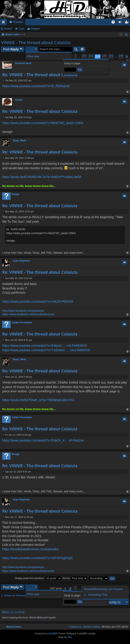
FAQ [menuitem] (115, 23)
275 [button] (91, 56)
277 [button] (104, 56)
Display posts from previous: (38, 578)
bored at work (23, 63)
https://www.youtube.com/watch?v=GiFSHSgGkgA (37, 558)
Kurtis (19, 100)
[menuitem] (91, 627)
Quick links (4, 23)
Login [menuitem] (121, 23)
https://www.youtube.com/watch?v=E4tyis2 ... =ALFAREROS (45, 346)
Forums (18, 22)
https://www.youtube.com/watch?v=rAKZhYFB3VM (38, 302)
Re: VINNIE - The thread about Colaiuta (40, 75)
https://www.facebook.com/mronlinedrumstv (28, 314)
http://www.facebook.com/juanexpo (23, 311)
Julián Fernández (22, 322)
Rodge (16, 194)
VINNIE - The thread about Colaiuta (36, 42)
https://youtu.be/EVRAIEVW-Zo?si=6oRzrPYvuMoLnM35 (42, 177)
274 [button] (84, 56)
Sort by (75, 578)
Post (11, 49)
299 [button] (121, 56)
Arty (70, 637)
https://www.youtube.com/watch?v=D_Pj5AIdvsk (36, 86)
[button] (127, 57)
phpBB (52, 633)
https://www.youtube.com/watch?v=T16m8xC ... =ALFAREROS (46, 350)
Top (128, 92)
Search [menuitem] (127, 35)
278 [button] (111, 56)
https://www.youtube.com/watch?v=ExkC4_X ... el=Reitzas (43, 440)
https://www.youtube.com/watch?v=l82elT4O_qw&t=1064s (43, 123)
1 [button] (75, 56)
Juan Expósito (21, 261)
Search (8, 29)
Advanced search (82, 49)
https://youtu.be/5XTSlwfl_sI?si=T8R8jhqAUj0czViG (38, 400)
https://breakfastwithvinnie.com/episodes (30, 549)
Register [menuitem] (128, 23)
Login (21, 29)
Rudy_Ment (19, 140)
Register (36, 29)
